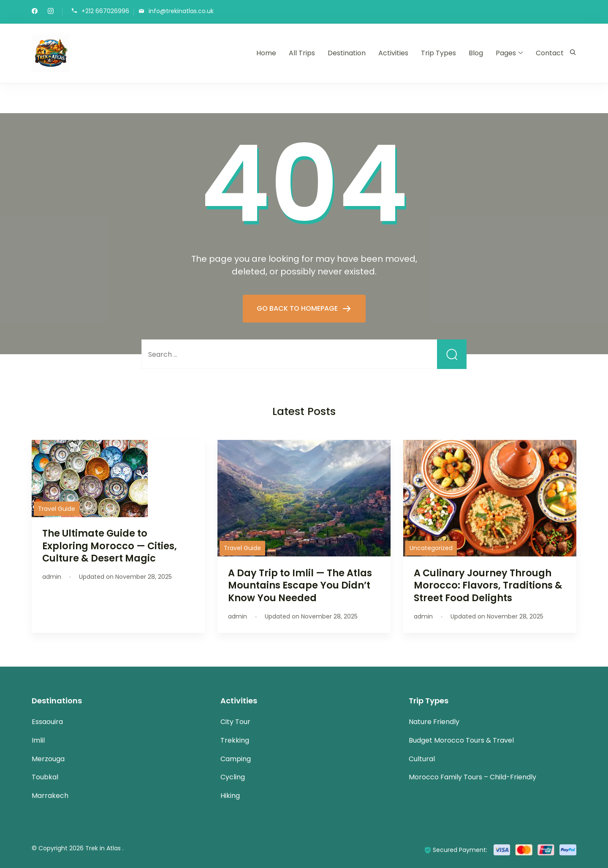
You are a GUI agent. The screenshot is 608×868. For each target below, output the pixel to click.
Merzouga (48, 759)
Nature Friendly (434, 722)
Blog (476, 53)
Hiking (230, 796)
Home (266, 53)
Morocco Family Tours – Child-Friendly (472, 777)
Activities (393, 53)
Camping (236, 759)
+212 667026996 (105, 11)
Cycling (233, 777)
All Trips (302, 53)
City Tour (235, 722)
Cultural (422, 759)
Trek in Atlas (104, 848)
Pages (506, 53)
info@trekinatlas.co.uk (181, 11)
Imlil (38, 740)
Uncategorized (431, 548)
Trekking (235, 740)
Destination (347, 53)
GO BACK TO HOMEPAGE (298, 308)
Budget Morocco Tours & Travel (461, 740)
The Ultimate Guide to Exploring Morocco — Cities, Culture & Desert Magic (110, 545)
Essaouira (47, 722)
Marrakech (50, 796)
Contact (550, 53)
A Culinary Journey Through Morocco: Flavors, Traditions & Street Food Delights (488, 585)
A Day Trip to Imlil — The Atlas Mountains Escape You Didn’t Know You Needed (300, 585)
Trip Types (438, 53)
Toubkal (45, 777)
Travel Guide (57, 509)
